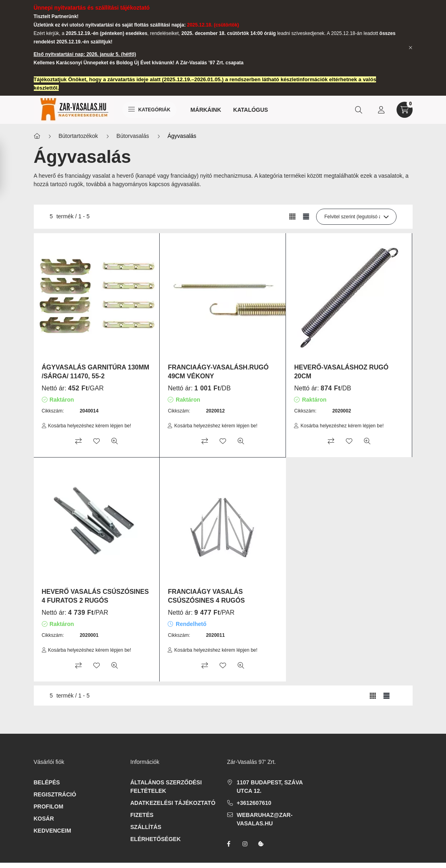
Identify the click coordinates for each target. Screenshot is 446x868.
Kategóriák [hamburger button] (149, 110)
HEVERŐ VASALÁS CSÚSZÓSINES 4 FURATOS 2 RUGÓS (95, 596)
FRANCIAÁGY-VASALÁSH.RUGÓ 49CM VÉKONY (218, 372)
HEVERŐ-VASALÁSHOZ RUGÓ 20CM (341, 372)
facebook (229, 844)
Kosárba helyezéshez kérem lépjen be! (89, 426)
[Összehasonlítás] (78, 441)
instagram (245, 844)
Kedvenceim (52, 831)
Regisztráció (55, 794)
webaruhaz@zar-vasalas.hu (265, 819)
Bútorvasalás (133, 136)
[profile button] (381, 110)
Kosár (44, 819)
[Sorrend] (356, 217)
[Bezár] (411, 48)
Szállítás (146, 827)
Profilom (49, 806)
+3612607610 (254, 803)
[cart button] (405, 110)
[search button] (359, 110)
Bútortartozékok (78, 136)
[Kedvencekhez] (97, 441)
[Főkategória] (37, 136)
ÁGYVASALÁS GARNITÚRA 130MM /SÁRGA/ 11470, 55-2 (96, 372)
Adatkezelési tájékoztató (173, 803)
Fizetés (142, 815)
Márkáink (206, 110)
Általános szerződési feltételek (166, 787)
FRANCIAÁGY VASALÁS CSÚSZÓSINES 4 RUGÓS (206, 596)
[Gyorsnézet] (115, 441)
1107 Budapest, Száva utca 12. (270, 787)
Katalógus (251, 110)
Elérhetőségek (155, 839)
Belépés (47, 782)
